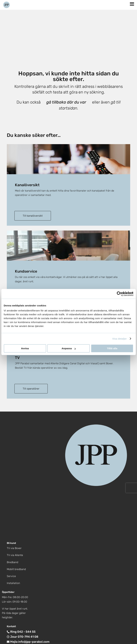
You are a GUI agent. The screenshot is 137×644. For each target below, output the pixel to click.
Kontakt (11, 626)
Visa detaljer (119, 339)
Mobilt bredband (16, 569)
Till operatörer (32, 388)
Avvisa (25, 348)
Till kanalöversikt (33, 216)
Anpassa (69, 348)
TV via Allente (15, 555)
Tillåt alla (112, 348)
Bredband (12, 562)
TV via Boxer (14, 548)
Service (11, 576)
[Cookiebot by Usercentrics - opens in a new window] (119, 294)
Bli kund (11, 543)
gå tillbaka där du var (66, 102)
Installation (13, 583)
